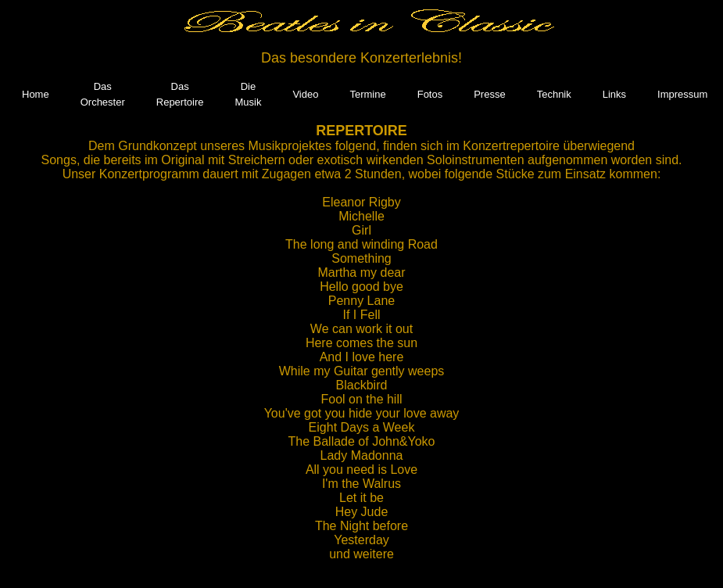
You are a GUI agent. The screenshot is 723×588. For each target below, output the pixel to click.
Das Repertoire (180, 94)
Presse (489, 94)
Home (36, 94)
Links (614, 94)
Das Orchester (103, 94)
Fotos (430, 94)
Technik (554, 94)
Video (305, 94)
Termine (367, 94)
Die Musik (248, 94)
